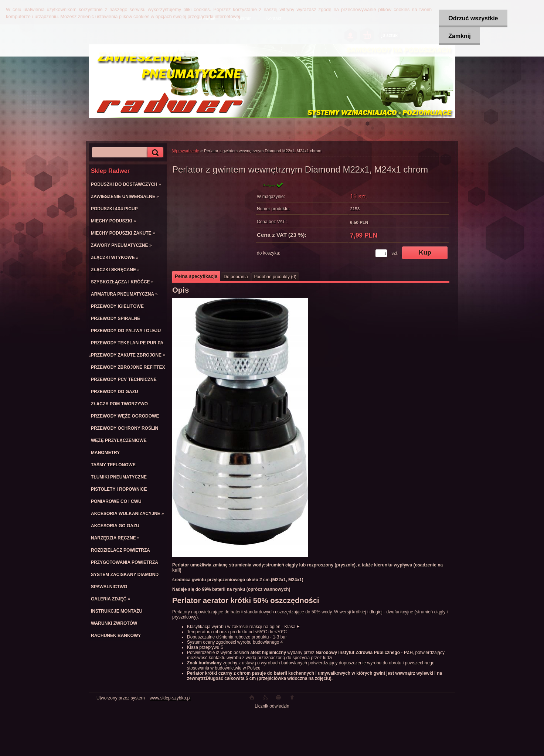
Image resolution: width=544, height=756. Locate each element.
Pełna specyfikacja (196, 276)
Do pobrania (236, 277)
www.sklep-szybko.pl (170, 698)
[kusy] (381, 253)
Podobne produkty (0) (275, 277)
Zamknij (459, 36)
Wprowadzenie (186, 151)
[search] (154, 152)
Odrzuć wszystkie (473, 18)
